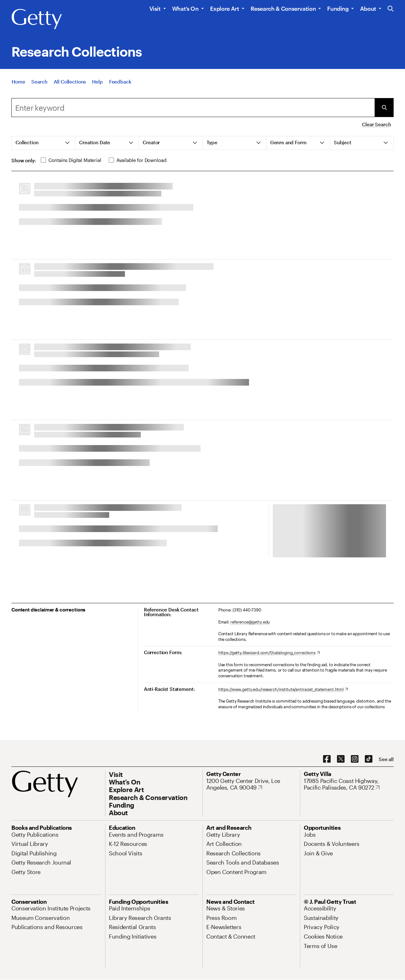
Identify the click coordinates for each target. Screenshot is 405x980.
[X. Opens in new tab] (341, 759)
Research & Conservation (283, 9)
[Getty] (37, 19)
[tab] (44, 143)
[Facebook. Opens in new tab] (327, 759)
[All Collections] (70, 82)
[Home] (18, 82)
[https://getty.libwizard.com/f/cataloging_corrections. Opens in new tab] (269, 653)
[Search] (39, 82)
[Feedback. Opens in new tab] (120, 82)
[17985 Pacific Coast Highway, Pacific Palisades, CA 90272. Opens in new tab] (349, 784)
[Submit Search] (384, 108)
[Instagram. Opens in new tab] (355, 759)
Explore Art (225, 9)
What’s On (185, 9)
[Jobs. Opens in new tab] (310, 834)
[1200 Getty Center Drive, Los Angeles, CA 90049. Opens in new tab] (251, 784)
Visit (155, 9)
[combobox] (193, 108)
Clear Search (376, 124)
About (368, 9)
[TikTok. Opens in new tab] (369, 759)
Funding (338, 9)
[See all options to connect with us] (386, 759)
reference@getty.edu (250, 622)
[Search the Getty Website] (391, 9)
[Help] (97, 82)
